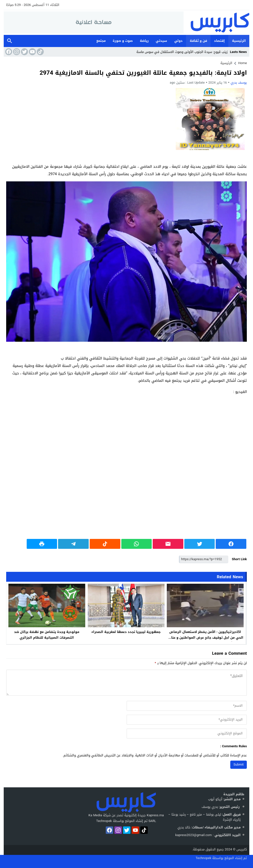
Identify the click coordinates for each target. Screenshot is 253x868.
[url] (187, 734)
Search (10, 41)
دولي (178, 41)
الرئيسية (239, 41)
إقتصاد (219, 41)
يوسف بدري (239, 83)
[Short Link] (204, 559)
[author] (187, 706)
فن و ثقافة (198, 41)
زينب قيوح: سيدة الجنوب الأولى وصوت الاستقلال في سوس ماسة (182, 52)
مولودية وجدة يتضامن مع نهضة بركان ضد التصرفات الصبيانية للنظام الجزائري (47, 635)
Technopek (203, 858)
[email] (187, 720)
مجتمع (101, 41)
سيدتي (161, 41)
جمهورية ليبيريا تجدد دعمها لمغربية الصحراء (126, 632)
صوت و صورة (123, 41)
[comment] (126, 683)
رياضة (144, 41)
